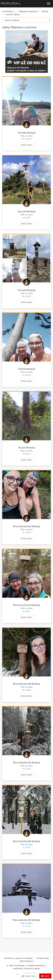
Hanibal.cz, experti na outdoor (18, 958)
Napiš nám (29, 976)
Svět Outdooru (26, 961)
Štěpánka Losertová (28, 11)
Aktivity (45, 11)
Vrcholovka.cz (8, 11)
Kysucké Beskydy (27, 211)
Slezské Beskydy (27, 369)
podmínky (18, 968)
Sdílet (45, 976)
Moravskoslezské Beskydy (26, 526)
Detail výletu (26, 145)
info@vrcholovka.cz (37, 965)
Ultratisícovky (43, 958)
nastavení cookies (32, 968)
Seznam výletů (13, 14)
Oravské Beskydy (27, 133)
